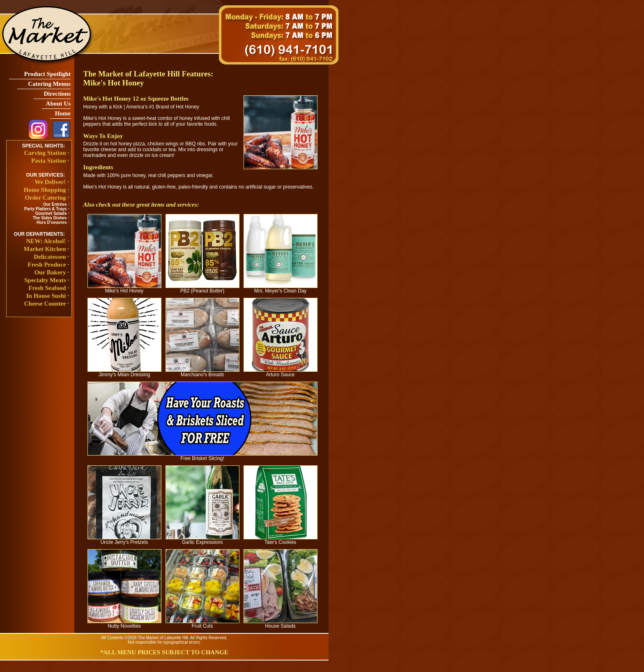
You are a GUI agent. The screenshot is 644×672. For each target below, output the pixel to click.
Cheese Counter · (47, 304)
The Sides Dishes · (51, 218)
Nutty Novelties (124, 624)
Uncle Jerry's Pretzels (124, 540)
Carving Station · (46, 153)
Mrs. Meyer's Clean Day (281, 289)
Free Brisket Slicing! (202, 456)
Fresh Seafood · (49, 288)
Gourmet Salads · (52, 213)
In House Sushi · (48, 296)
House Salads (281, 624)
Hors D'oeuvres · (53, 222)
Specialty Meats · (47, 280)
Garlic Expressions (202, 540)
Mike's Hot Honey (124, 289)
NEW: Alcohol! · (47, 241)
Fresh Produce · (48, 265)
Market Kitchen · (46, 249)
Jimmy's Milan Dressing (124, 372)
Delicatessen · (51, 257)
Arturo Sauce (281, 372)
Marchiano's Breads (202, 372)
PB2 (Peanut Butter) (202, 289)
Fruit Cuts (202, 624)
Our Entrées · (56, 204)
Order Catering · (47, 198)
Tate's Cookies (281, 540)
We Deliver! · (52, 182)
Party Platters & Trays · (47, 209)
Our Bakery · (52, 272)
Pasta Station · (50, 161)
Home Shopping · (46, 190)
